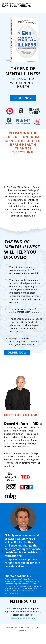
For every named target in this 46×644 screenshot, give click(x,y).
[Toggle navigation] (40, 5)
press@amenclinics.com (23, 618)
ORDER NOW (23, 98)
